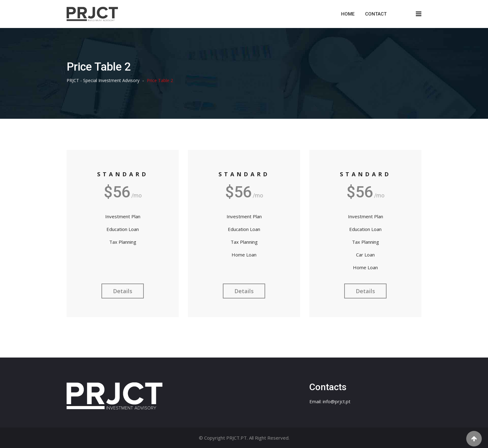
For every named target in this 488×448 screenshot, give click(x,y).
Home (348, 14)
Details (123, 291)
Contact (376, 14)
